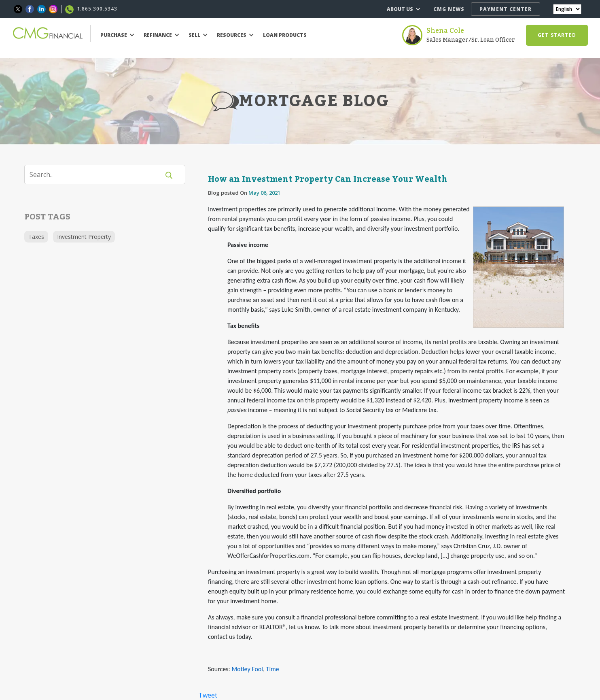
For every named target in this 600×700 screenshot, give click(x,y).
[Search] (97, 174)
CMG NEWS (449, 9)
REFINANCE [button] (161, 35)
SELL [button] (198, 35)
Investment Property (84, 237)
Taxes (36, 237)
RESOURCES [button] (235, 35)
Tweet (208, 695)
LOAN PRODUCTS (285, 35)
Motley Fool (247, 669)
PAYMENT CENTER (506, 9)
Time (273, 669)
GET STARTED (557, 35)
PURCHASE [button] (117, 35)
